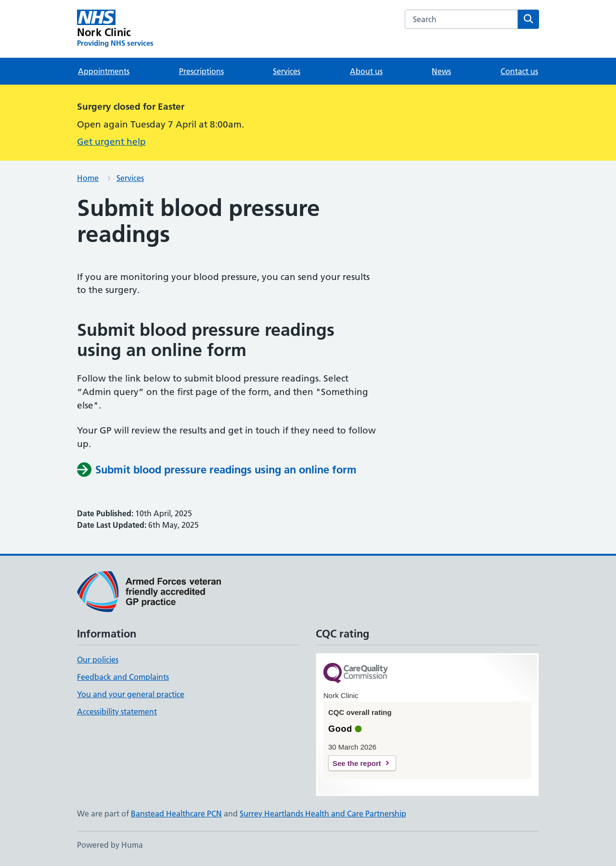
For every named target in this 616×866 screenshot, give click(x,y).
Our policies (98, 660)
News (441, 71)
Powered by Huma (110, 845)
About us (366, 71)
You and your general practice (131, 694)
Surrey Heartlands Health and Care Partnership (323, 814)
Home (88, 178)
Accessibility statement (117, 712)
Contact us (519, 71)
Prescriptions (201, 71)
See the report (357, 763)
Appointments (104, 71)
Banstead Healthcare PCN (176, 814)
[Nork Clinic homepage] (115, 29)
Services (287, 71)
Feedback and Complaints (123, 677)
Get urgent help (111, 142)
